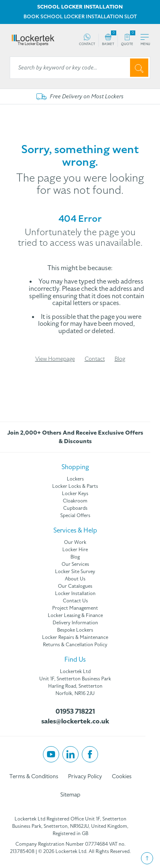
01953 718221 (75, 712)
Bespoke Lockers (75, 630)
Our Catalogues (75, 586)
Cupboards (75, 508)
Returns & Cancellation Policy (75, 645)
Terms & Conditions (34, 776)
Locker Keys (75, 494)
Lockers (75, 479)
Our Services (75, 564)
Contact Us (75, 601)
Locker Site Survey (75, 571)
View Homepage (55, 359)
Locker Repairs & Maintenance (75, 637)
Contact (95, 359)
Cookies (122, 776)
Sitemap (70, 795)
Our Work (75, 542)
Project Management (75, 608)
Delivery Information (75, 623)
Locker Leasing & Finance (75, 615)
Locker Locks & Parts (75, 486)
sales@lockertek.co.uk (75, 721)
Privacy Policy (85, 776)
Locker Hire (75, 550)
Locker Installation (75, 593)
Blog (120, 359)
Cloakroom (75, 501)
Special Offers (75, 515)
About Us (75, 579)
